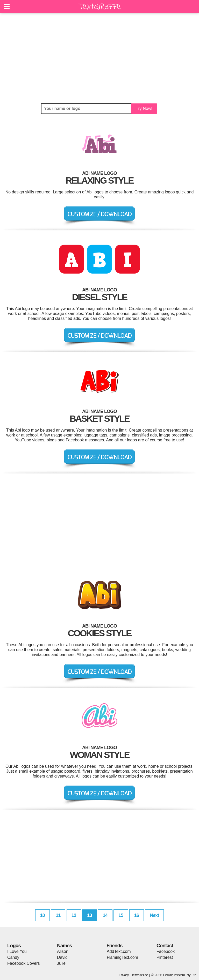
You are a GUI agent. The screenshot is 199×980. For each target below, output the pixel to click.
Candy (13, 957)
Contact (165, 945)
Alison (63, 951)
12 (74, 915)
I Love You (17, 951)
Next (154, 915)
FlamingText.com (122, 957)
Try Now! (144, 108)
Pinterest (165, 957)
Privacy (124, 975)
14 (105, 915)
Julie (61, 963)
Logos (14, 945)
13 (89, 915)
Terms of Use (140, 975)
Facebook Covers (23, 963)
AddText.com (119, 951)
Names (64, 945)
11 (58, 915)
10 (42, 915)
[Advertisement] (99, 58)
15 (121, 915)
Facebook (166, 951)
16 (137, 915)
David (62, 957)
